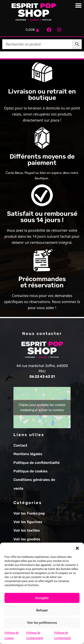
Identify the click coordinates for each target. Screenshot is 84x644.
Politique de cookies (31, 471)
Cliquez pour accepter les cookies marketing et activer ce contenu (42, 407)
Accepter (42, 598)
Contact (20, 445)
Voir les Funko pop (29, 513)
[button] (77, 548)
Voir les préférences (42, 623)
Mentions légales (28, 454)
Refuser (42, 610)
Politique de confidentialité (37, 463)
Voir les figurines (28, 522)
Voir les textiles (27, 530)
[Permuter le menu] (78, 6)
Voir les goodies (27, 539)
